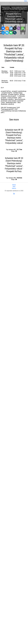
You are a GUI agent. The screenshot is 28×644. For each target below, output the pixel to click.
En (14, 193)
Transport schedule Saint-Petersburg (19, 7)
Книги (14, 186)
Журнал (14, 185)
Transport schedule (6, 7)
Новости (14, 188)
